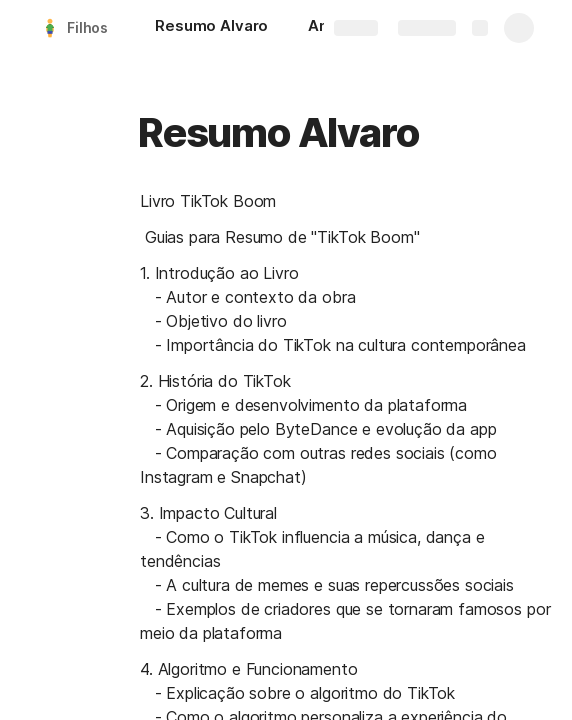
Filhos (87, 27)
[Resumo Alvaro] (211, 28)
